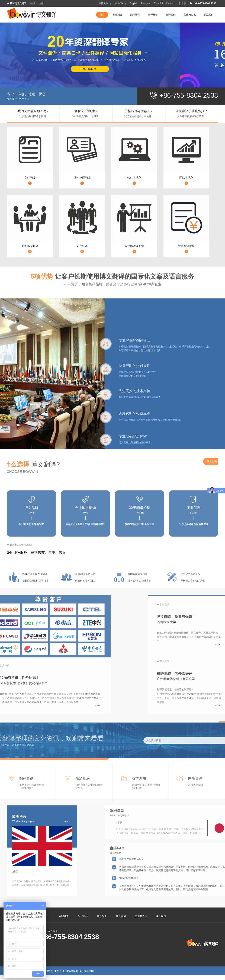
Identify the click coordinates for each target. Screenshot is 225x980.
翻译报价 (153, 15)
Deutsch (171, 3)
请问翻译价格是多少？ (192, 111)
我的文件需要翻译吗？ (33, 111)
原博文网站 (105, 3)
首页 (102, 15)
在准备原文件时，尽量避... (86, 116)
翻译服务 (117, 15)
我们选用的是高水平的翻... (139, 116)
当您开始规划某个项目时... (34, 116)
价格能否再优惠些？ (139, 111)
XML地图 (89, 971)
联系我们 (209, 15)
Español (158, 3)
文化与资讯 (190, 15)
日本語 (183, 3)
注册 (41, 3)
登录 (33, 3)
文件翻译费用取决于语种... (192, 116)
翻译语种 (135, 15)
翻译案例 (171, 15)
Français (146, 3)
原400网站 (120, 3)
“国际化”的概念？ (86, 111)
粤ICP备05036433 (72, 971)
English (133, 3)
